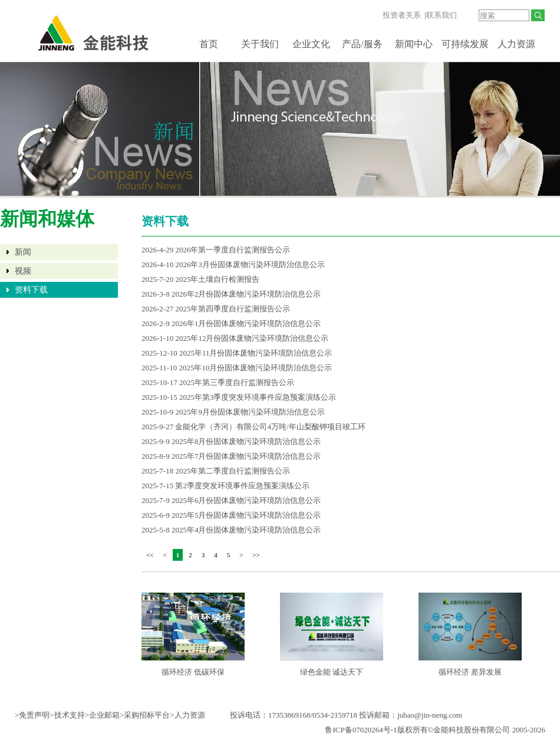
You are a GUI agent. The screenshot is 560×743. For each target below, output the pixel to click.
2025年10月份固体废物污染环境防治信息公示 (255, 368)
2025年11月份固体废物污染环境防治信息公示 (256, 353)
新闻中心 (414, 44)
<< (150, 555)
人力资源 (516, 44)
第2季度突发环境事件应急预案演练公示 (242, 486)
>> (256, 555)
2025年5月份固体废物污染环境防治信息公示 (246, 515)
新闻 (23, 252)
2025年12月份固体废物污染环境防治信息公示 (252, 338)
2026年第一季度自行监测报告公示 (233, 250)
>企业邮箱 (102, 715)
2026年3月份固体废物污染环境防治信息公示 (250, 264)
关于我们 (260, 44)
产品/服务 (362, 44)
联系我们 (442, 15)
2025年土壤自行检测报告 (217, 279)
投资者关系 (402, 15)
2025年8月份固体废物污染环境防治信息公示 (246, 441)
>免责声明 (32, 715)
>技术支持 (67, 715)
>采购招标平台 (145, 715)
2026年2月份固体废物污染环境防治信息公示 (246, 294)
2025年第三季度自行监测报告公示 (237, 382)
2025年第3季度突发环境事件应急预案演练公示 (258, 397)
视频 (23, 271)
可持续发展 (465, 44)
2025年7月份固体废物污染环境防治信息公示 (246, 456)
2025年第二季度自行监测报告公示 (233, 471)
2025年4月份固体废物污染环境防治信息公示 (246, 530)
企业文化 (311, 44)
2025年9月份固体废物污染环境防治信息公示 (250, 412)
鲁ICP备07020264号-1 (361, 730)
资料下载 (31, 290)
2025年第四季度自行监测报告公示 (233, 309)
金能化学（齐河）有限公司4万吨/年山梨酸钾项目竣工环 (270, 427)
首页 (209, 44)
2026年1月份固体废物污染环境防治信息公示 (246, 323)
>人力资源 (187, 715)
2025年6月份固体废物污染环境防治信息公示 (246, 500)
